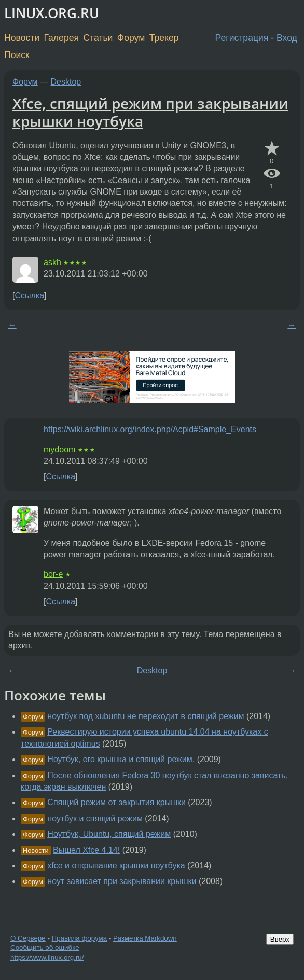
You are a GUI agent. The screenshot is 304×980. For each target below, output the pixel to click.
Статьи (98, 38)
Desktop (66, 82)
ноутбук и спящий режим (95, 818)
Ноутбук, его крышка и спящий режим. (121, 759)
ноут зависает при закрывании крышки (122, 881)
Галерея (61, 38)
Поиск (17, 55)
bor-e (53, 574)
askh (52, 262)
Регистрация (242, 38)
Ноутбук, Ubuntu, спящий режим (109, 834)
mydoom (59, 450)
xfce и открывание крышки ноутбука (116, 866)
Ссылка (29, 295)
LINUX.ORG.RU (52, 13)
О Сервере (28, 938)
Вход (287, 38)
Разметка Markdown (145, 938)
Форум (131, 38)
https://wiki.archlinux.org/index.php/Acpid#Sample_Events (150, 429)
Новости (22, 38)
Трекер (164, 38)
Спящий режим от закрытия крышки (116, 802)
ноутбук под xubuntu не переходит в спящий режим (146, 716)
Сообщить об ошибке (45, 948)
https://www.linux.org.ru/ (47, 957)
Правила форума (80, 938)
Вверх (280, 939)
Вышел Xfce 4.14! (86, 850)
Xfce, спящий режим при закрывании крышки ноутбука (150, 112)
